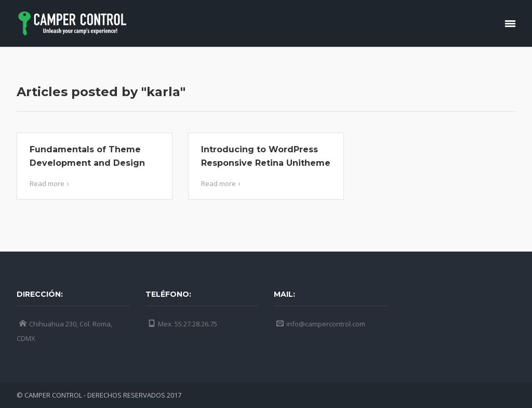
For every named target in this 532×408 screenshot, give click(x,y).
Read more (50, 183)
